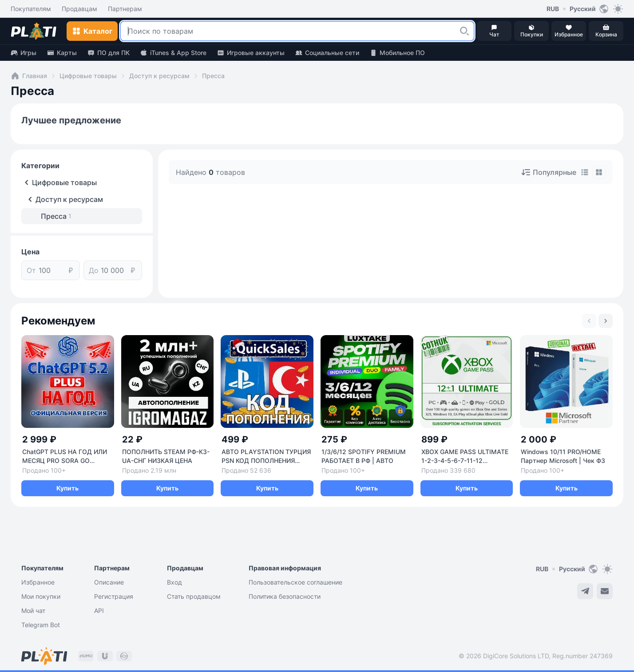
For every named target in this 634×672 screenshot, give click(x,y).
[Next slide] (606, 321)
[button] (464, 31)
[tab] (585, 172)
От (31, 270)
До (94, 270)
